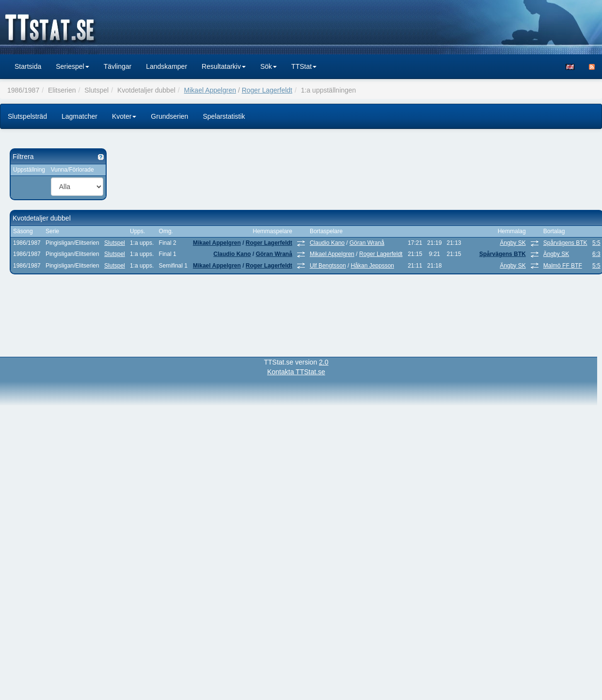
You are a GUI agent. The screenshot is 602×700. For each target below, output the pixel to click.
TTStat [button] (304, 66)
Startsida (28, 66)
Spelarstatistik (224, 116)
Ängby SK (513, 243)
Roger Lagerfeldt (267, 90)
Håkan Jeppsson (372, 266)
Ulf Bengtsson (328, 266)
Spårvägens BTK (565, 243)
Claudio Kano (327, 243)
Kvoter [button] (124, 116)
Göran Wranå (367, 243)
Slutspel (115, 243)
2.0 (324, 362)
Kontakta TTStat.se (296, 372)
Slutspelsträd (27, 116)
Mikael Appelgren (210, 90)
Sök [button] (269, 66)
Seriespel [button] (72, 66)
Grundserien (169, 116)
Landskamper (166, 66)
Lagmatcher (79, 116)
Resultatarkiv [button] (224, 66)
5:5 (596, 243)
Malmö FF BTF (563, 266)
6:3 (596, 254)
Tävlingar (118, 66)
